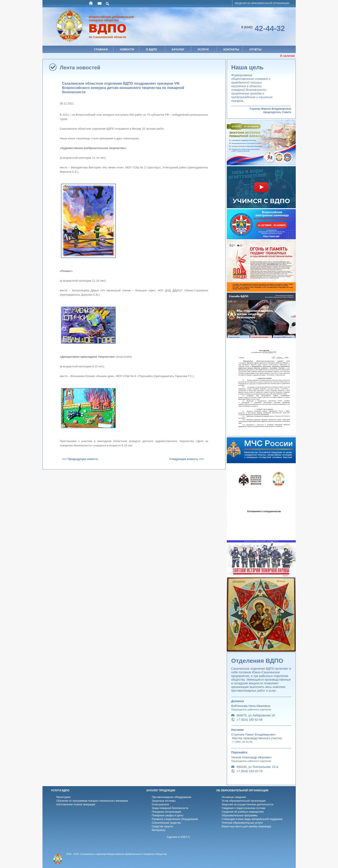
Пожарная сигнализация (166, 812)
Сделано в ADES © (178, 837)
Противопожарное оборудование (172, 797)
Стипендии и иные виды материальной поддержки (252, 819)
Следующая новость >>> (187, 459)
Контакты (231, 49)
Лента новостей (80, 68)
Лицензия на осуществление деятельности (247, 804)
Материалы (159, 830)
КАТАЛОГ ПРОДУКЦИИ (161, 790)
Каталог (178, 49)
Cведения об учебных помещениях (243, 812)
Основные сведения (234, 797)
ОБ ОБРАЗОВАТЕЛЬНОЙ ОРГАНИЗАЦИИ (242, 790)
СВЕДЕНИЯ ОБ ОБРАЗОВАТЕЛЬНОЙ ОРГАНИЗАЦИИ (262, 3)
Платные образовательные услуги (242, 823)
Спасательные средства (166, 823)
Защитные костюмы (164, 801)
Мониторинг (64, 797)
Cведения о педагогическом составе (243, 808)
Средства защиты (162, 826)
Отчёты (256, 49)
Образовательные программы (240, 815)
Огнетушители (160, 804)
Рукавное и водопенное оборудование (175, 819)
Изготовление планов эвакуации (76, 804)
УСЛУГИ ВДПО (60, 790)
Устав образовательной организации (244, 801)
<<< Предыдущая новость (80, 459)
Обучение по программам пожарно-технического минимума (92, 801)
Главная (101, 49)
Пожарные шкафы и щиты (167, 815)
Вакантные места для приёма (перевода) (246, 826)
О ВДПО (152, 49)
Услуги (203, 49)
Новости (127, 49)
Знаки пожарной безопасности (170, 808)
